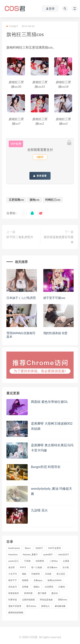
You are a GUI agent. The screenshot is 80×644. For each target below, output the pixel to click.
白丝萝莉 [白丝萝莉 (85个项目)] (49, 587)
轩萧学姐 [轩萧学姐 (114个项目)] (13, 600)
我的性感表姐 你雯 (55, 333)
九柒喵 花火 (39, 510)
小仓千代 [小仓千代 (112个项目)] (13, 574)
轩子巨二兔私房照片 (20, 237)
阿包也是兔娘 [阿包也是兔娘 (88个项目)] (46, 600)
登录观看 (40, 176)
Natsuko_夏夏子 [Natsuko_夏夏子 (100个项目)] (30, 554)
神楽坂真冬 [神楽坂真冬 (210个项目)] (14, 593)
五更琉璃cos (16, 200)
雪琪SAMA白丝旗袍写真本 (21, 335)
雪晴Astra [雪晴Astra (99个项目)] (62, 600)
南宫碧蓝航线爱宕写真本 (59, 239)
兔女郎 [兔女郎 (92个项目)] (12, 567)
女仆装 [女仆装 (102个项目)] (66, 567)
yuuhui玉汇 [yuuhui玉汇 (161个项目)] (14, 561)
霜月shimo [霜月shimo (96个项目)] (31, 606)
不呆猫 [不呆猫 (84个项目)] (27, 561)
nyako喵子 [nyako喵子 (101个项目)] (48, 554)
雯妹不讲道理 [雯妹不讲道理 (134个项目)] (15, 606)
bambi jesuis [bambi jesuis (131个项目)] (14, 548)
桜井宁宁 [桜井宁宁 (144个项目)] (13, 580)
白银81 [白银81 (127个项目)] (62, 587)
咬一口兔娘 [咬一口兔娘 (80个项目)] (37, 567)
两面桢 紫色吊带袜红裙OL (49, 402)
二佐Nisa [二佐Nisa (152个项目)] (53, 561)
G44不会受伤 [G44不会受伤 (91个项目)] (55, 548)
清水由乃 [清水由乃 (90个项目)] (13, 587)
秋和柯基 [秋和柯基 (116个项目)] (28, 593)
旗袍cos (34, 200)
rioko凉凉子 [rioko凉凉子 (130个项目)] (64, 554)
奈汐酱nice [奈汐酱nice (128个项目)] (52, 567)
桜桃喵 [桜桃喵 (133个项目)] (25, 580)
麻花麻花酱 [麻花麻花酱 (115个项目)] (60, 606)
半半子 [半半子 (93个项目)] (23, 567)
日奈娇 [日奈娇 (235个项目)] (48, 574)
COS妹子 (12, 26)
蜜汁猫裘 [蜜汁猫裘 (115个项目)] (42, 593)
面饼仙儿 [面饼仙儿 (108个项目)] (45, 606)
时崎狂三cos (53, 200)
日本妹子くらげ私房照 (21, 298)
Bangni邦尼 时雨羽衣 (46, 467)
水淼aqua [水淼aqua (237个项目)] (38, 580)
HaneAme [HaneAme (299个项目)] (13, 554)
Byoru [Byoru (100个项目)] (28, 548)
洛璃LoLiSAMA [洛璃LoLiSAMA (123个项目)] (54, 580)
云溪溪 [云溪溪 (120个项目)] (66, 561)
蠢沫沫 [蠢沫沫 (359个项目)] (55, 593)
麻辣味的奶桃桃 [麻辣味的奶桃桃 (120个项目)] (16, 612)
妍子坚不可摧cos (54, 298)
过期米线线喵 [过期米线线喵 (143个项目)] (28, 600)
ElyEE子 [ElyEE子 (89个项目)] (39, 548)
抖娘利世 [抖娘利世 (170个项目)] (36, 574)
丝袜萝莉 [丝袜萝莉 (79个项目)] (40, 561)
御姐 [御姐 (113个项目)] (24, 574)
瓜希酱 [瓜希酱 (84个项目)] (25, 587)
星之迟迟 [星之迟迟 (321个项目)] (61, 574)
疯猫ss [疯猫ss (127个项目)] (37, 587)
